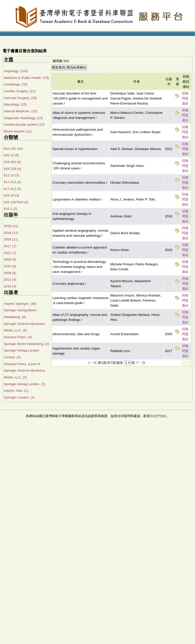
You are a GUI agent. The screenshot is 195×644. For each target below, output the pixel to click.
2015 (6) (10, 266)
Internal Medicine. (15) (21, 111)
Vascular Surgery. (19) (20, 98)
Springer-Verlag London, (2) (24, 384)
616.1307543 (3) (16, 202)
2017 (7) (10, 246)
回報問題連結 (185, 98)
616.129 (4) (12, 169)
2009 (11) (11, 239)
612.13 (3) (11, 175)
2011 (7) (10, 253)
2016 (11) (11, 226)
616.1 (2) (10, 209)
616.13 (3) (11, 195)
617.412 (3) (12, 189)
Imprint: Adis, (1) (16, 391)
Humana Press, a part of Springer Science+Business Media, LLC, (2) (24, 371)
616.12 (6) (11, 155)
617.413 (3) (12, 182)
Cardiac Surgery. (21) (20, 91)
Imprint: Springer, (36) (20, 304)
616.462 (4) (12, 162)
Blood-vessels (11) (18, 131)
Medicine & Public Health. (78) (26, 78)
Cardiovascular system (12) (24, 125)
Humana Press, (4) (18, 337)
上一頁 (92, 363)
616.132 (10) (13, 149)
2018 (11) (11, 233)
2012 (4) (10, 280)
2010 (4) (10, 286)
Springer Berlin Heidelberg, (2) (26, 344)
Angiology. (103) (16, 71)
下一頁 (141, 363)
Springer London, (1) (19, 397)
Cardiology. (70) (16, 84)
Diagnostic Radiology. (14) (23, 118)
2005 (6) (10, 259)
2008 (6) (10, 273)
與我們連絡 (158, 416)
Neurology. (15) (15, 104)
